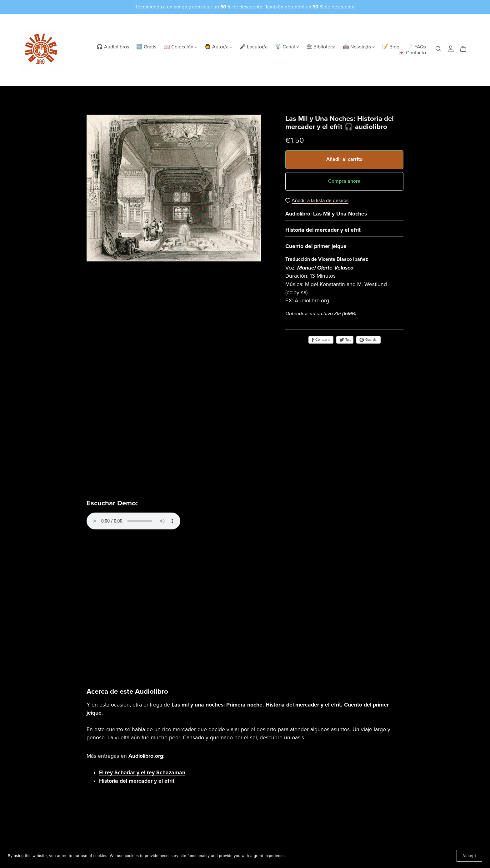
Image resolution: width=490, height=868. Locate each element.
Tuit (345, 340)
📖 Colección (180, 47)
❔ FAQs (416, 47)
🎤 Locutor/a (253, 47)
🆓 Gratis (146, 47)
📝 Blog (391, 47)
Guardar (368, 340)
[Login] (451, 48)
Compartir (321, 340)
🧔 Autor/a (218, 47)
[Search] (438, 49)
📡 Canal (287, 47)
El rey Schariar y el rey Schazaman (142, 773)
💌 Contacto (412, 53)
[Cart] (466, 49)
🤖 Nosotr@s (359, 47)
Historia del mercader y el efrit (137, 781)
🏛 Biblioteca (321, 47)
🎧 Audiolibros (113, 47)
